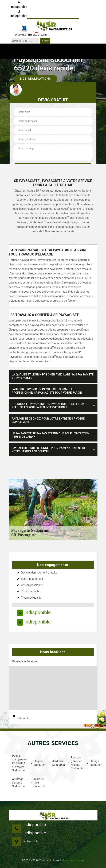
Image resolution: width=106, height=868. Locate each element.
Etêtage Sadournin (94, 763)
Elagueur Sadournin (38, 763)
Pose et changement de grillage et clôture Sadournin (18, 763)
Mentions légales (74, 860)
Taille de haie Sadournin (38, 783)
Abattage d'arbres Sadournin (17, 783)
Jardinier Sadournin (57, 763)
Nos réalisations (36, 79)
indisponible (19, 5)
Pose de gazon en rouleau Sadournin (76, 763)
